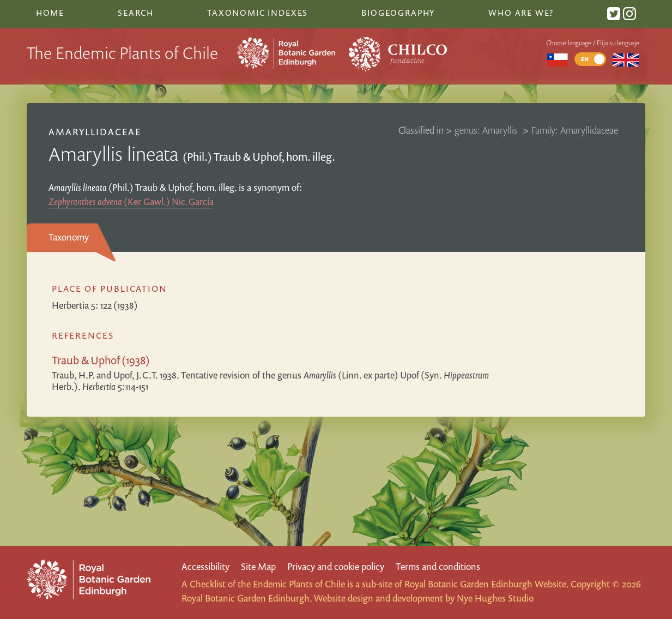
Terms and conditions (438, 566)
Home (50, 13)
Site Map (258, 566)
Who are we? (521, 13)
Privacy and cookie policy (336, 566)
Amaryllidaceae (95, 132)
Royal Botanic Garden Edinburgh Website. (486, 584)
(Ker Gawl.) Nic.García (131, 202)
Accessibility (205, 566)
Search (136, 13)
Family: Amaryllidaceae (575, 130)
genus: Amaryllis (487, 130)
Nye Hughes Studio (495, 598)
